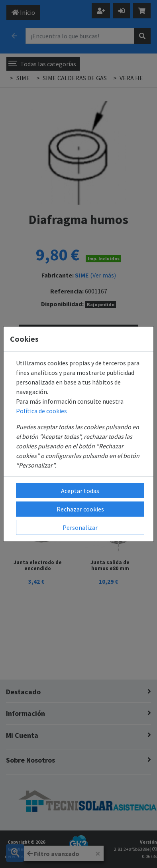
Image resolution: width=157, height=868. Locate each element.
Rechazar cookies (80, 509)
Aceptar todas (80, 491)
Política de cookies (41, 411)
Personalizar (80, 527)
